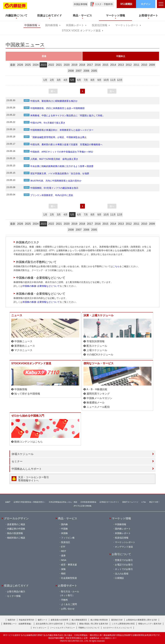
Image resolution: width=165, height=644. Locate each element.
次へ (112, 91)
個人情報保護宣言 (79, 620)
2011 (136, 65)
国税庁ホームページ (130, 502)
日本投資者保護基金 (88, 502)
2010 (144, 65)
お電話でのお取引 (124, 565)
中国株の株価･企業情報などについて (41, 286)
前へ (53, 91)
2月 (52, 80)
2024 (36, 65)
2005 (94, 71)
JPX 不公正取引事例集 (82, 506)
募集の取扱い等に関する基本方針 (94, 624)
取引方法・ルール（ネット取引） (69, 593)
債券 (63, 556)
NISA (64, 560)
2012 (129, 65)
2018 (82, 65)
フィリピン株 (68, 538)
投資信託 (66, 542)
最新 (13, 65)
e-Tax (144, 502)
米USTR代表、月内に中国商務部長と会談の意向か (53, 181)
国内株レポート (123, 529)
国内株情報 (52, 25)
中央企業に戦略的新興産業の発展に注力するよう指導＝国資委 (59, 166)
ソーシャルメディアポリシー (62, 628)
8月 (93, 80)
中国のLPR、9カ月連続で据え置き (44, 123)
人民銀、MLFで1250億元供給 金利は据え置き (51, 159)
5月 (72, 80)
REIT (64, 551)
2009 (152, 65)
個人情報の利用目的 (99, 620)
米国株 (64, 533)
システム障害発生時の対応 (123, 624)
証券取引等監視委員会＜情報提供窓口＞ (30, 502)
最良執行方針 (117, 620)
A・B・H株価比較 (97, 389)
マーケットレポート (127, 25)
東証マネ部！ (155, 502)
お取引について (121, 554)
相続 (63, 573)
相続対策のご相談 (16, 538)
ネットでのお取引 (124, 569)
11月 (113, 80)
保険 (63, 569)
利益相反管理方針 (27, 620)
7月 (86, 80)
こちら (116, 266)
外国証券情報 (81, 4)
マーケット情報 (121, 518)
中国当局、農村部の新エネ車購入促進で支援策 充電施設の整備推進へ (63, 144)
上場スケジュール (97, 350)
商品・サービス (68, 518)
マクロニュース (23, 350)
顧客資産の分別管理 (59, 620)
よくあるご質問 (69, 604)
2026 (20, 65)
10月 (106, 80)
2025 (28, 65)
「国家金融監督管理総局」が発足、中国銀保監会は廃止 (55, 137)
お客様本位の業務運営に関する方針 (142, 620)
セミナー (17, 461)
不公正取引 (71, 624)
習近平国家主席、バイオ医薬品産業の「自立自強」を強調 (56, 173)
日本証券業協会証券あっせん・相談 (63, 502)
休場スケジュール (23, 454)
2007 (79, 71)
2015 (105, 65)
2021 (59, 65)
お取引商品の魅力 (16, 592)
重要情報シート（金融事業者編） (18, 624)
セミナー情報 (14, 596)
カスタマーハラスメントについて (117, 628)
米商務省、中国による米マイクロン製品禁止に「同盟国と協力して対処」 (64, 115)
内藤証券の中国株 (16, 529)
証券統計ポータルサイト (109, 502)
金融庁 (8, 502)
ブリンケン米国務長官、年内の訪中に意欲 (48, 195)
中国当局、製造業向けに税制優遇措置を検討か (51, 101)
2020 (67, 65)
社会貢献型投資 (69, 578)
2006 (86, 71)
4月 (66, 80)
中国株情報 (31, 25)
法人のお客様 (122, 574)
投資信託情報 (100, 25)
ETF (63, 547)
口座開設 (119, 578)
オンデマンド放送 (124, 547)
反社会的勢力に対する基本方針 (49, 624)
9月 (99, 80)
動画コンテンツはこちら (29, 442)
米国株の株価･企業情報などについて (41, 302)
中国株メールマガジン (99, 398)
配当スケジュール (97, 346)
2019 (74, 65)
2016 (98, 65)
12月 (120, 80)
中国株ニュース (23, 341)
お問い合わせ (68, 609)
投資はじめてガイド (16, 586)
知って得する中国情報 (27, 394)
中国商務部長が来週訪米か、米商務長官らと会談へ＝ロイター (59, 130)
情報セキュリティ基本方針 (150, 624)
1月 (45, 80)
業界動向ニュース (25, 346)
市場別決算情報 (96, 341)
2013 (121, 65)
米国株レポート (75, 25)
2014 (113, 65)
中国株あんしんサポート (27, 469)
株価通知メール (96, 403)
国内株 (64, 524)
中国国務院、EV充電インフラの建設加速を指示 (51, 188)
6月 (79, 80)
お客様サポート (68, 586)
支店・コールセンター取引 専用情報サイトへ (34, 479)
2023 (43, 65)
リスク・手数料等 (104, 4)
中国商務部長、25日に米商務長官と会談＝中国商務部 (54, 108)
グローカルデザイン (16, 518)
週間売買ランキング (98, 394)
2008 (71, 71)
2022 (51, 65)
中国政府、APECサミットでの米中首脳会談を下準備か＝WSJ (58, 152)
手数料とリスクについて (89, 628)
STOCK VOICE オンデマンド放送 (81, 31)
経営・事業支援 (69, 565)
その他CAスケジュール (100, 355)
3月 (59, 80)
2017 (90, 65)
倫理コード (43, 620)
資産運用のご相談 (16, 524)
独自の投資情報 (15, 533)
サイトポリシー (40, 628)
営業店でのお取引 (124, 560)
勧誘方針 (12, 620)
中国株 (64, 529)
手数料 (64, 600)
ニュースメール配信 (98, 407)
